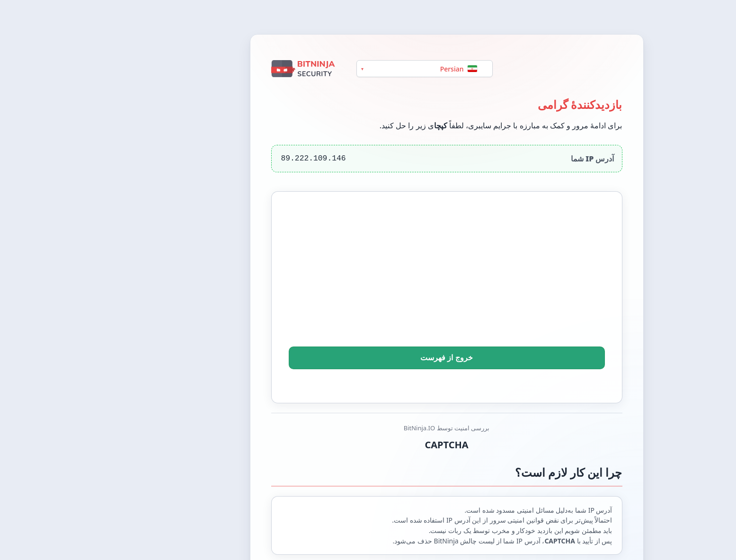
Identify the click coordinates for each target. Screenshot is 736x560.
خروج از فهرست (368, 358)
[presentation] (368, 282)
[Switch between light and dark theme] (718, 17)
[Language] (346, 68)
